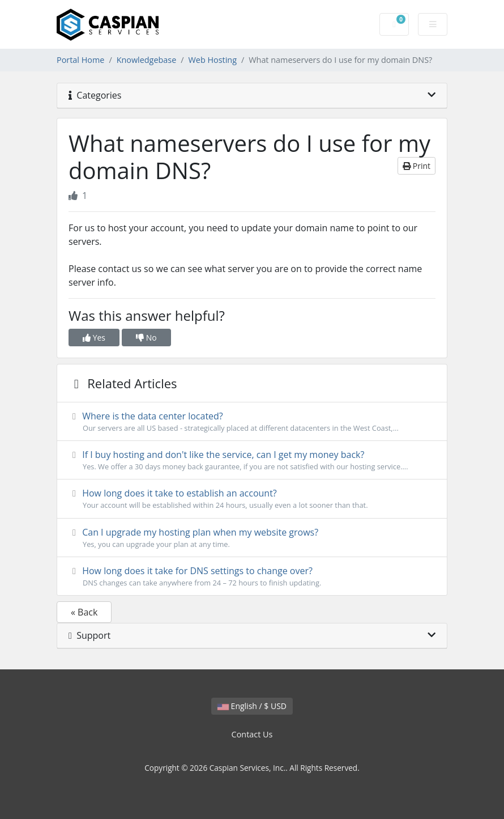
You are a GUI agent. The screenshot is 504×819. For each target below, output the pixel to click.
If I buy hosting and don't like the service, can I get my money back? (252, 460)
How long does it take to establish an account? (252, 499)
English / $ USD (252, 706)
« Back (84, 612)
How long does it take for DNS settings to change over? (252, 576)
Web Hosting (213, 60)
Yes (94, 338)
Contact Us (252, 734)
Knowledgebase (147, 60)
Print (417, 166)
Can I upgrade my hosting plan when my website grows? (252, 538)
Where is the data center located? (252, 422)
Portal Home (80, 60)
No (146, 338)
